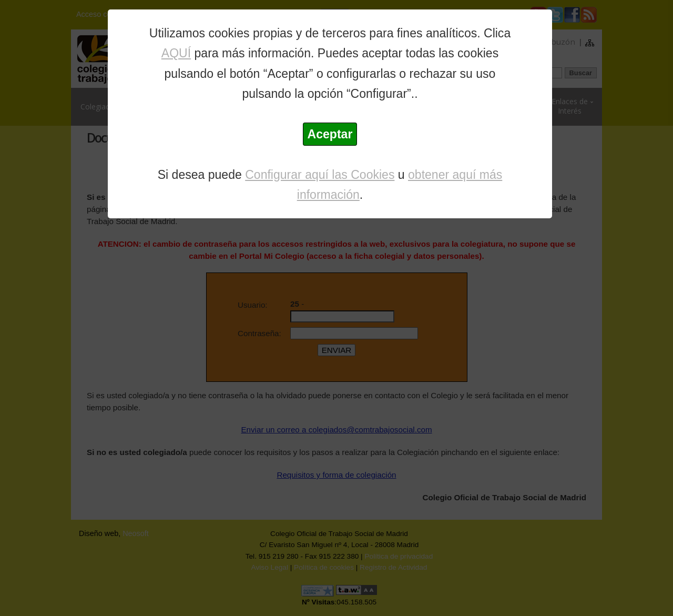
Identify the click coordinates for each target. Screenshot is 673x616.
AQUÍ (176, 53)
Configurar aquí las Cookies (320, 175)
